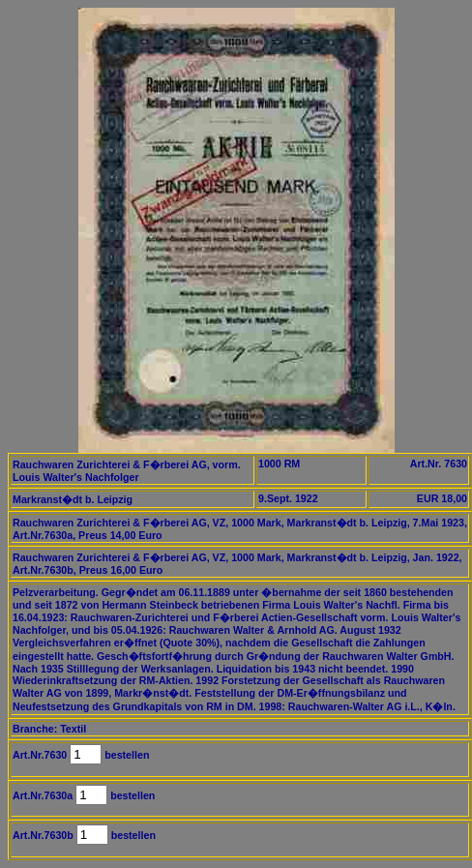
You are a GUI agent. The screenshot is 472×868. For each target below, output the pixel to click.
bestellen (125, 755)
